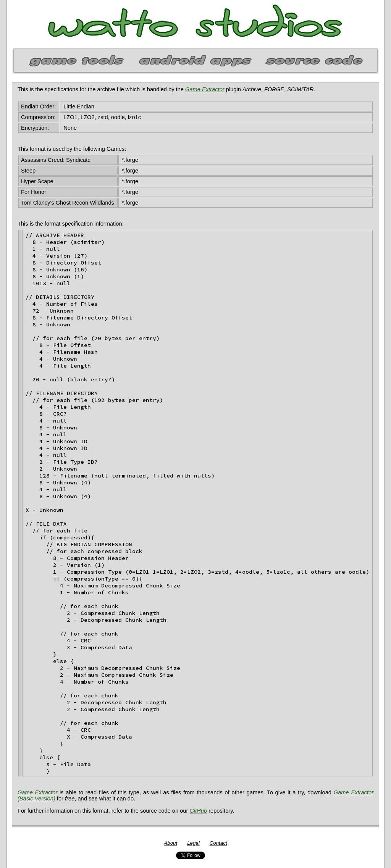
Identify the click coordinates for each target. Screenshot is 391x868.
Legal (193, 843)
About (170, 843)
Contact (218, 843)
